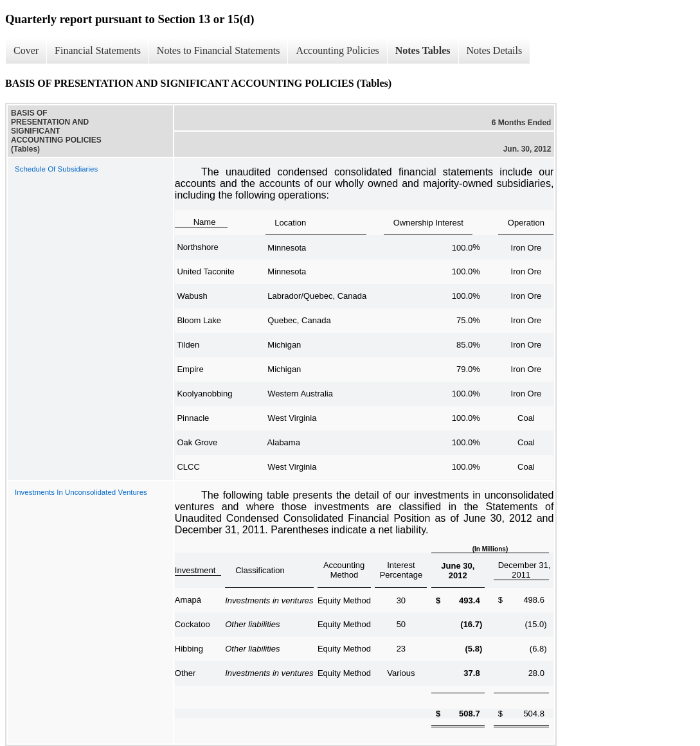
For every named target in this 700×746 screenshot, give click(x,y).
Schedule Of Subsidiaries (56, 169)
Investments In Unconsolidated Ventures (81, 492)
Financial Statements (98, 50)
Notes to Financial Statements (219, 50)
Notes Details (495, 50)
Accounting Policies (337, 50)
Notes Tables (423, 50)
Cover (26, 50)
